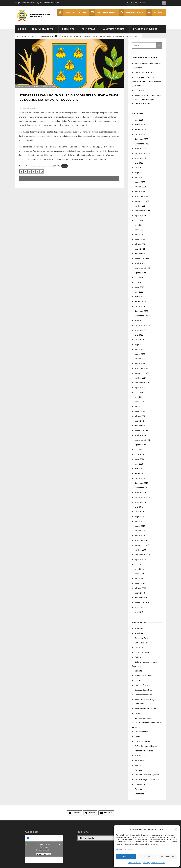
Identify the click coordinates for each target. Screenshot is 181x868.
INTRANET (154, 13)
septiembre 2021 (142, 386)
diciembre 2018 (141, 543)
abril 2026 (139, 123)
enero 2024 (140, 252)
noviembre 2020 (142, 433)
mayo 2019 (140, 519)
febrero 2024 (140, 247)
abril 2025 (139, 180)
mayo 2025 (140, 175)
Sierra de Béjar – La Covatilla (147, 782)
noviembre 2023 (142, 261)
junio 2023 (139, 285)
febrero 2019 (140, 534)
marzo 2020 (140, 472)
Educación (34, 39)
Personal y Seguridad (144, 754)
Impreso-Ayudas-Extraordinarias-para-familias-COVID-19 (40, 171)
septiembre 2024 (142, 214)
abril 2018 (139, 581)
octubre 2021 (141, 381)
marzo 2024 (140, 242)
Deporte (138, 674)
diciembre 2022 (141, 314)
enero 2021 (140, 424)
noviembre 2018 (142, 548)
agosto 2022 (140, 333)
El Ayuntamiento (43, 32)
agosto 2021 (140, 390)
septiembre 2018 (142, 558)
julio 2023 (139, 280)
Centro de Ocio (141, 641)
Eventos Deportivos (143, 698)
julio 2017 (139, 615)
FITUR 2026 (140, 93)
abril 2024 (139, 237)
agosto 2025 (140, 161)
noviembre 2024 (142, 204)
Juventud (138, 716)
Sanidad (138, 768)
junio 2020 (139, 457)
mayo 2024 (140, 233)
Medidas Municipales (144, 721)
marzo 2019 (140, 529)
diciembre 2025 (141, 142)
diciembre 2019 (141, 486)
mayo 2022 (140, 347)
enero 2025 (140, 194)
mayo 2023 (140, 290)
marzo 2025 (140, 185)
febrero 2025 (140, 190)
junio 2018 (139, 572)
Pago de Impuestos (101, 13)
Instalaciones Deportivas (145, 711)
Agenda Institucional (70, 13)
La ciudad (89, 32)
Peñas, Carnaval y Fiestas (146, 749)
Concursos (139, 650)
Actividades (140, 631)
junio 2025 (139, 171)
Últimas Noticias (114, 32)
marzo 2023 (140, 300)
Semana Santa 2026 (143, 75)
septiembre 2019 (142, 500)
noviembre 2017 (142, 605)
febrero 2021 (140, 419)
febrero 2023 (140, 304)
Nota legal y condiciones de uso (154, 863)
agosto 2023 (140, 276)
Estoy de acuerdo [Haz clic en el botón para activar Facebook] (44, 857)
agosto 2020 (140, 448)
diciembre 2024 (141, 199)
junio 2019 (139, 515)
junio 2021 (139, 400)
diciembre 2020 (141, 429)
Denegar (147, 857)
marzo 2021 (140, 414)
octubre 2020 (141, 438)
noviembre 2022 (142, 319)
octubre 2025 (141, 151)
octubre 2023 (141, 266)
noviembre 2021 (142, 376)
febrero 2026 (140, 132)
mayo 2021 (140, 405)
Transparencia (141, 787)
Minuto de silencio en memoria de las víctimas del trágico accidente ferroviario (146, 102)
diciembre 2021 (141, 371)
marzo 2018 (140, 586)
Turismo (138, 792)
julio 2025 (139, 166)
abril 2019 (139, 524)
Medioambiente (141, 735)
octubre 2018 (141, 553)
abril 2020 (139, 467)
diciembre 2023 (141, 257)
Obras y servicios (142, 744)
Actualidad (26, 39)
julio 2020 (139, 452)
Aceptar (126, 857)
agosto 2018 (140, 562)
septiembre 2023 (142, 271)
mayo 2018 (140, 577)
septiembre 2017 (142, 610)
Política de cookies (135, 863)
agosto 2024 (140, 218)
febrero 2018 (140, 591)
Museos (138, 739)
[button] (176, 829)
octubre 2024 (141, 209)
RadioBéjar (139, 763)
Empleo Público (141, 688)
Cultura (138, 660)
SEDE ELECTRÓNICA (130, 13)
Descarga (65, 171)
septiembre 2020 (142, 443)
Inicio (22, 32)
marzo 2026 (140, 128)
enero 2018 (140, 596)
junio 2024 (139, 228)
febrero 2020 (140, 476)
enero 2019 (140, 538)
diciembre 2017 (141, 601)
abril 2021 (139, 409)
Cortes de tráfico (142, 655)
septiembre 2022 (142, 328)
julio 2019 (139, 510)
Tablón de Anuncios (145, 32)
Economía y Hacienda (144, 679)
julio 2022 (139, 338)
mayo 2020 (140, 462)
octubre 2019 (141, 495)
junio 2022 (139, 343)
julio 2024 (139, 223)
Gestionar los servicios (124, 849)
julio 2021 (139, 395)
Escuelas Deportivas (143, 693)
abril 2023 (139, 295)
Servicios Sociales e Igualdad (48, 39)
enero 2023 (140, 309)
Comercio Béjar (141, 646)
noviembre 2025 (142, 147)
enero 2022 (140, 366)
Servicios (68, 32)
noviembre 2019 (142, 491)
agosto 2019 (140, 505)
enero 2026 (140, 137)
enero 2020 (140, 481)
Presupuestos (141, 758)
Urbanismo (139, 797)
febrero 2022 (140, 362)
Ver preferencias (167, 857)
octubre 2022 (141, 323)
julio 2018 (139, 567)
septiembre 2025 (142, 156)
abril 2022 (139, 352)
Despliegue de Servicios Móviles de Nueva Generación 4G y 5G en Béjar (146, 84)
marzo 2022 (140, 357)
